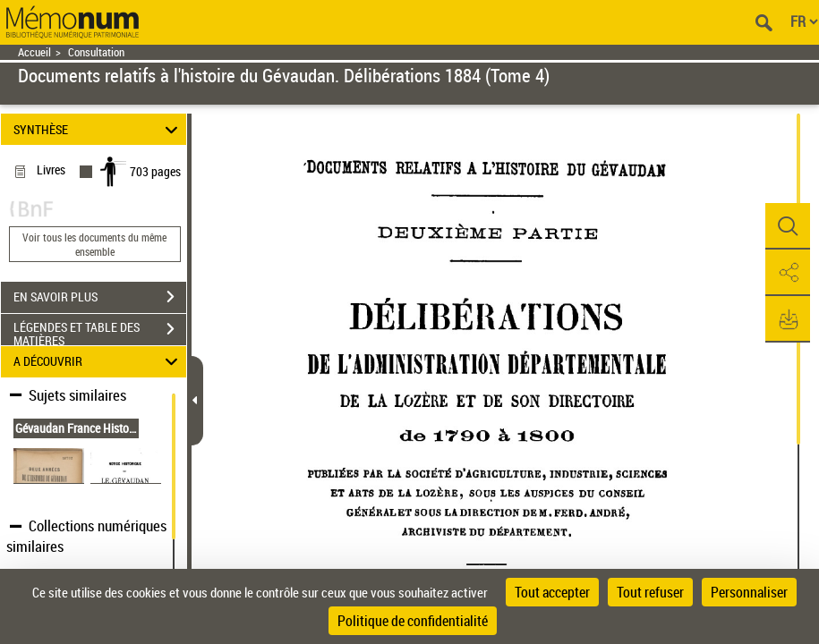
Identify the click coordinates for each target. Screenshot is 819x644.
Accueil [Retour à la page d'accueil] (34, 52)
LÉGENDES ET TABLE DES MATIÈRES (100, 331)
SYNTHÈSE (98, 129)
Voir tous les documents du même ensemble (94, 244)
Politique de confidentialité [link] (413, 621)
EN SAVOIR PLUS (100, 297)
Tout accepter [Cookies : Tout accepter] (552, 592)
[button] (788, 226)
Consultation (96, 52)
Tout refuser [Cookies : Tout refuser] (650, 592)
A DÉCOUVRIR (98, 362)
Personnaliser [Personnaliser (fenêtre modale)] (749, 592)
